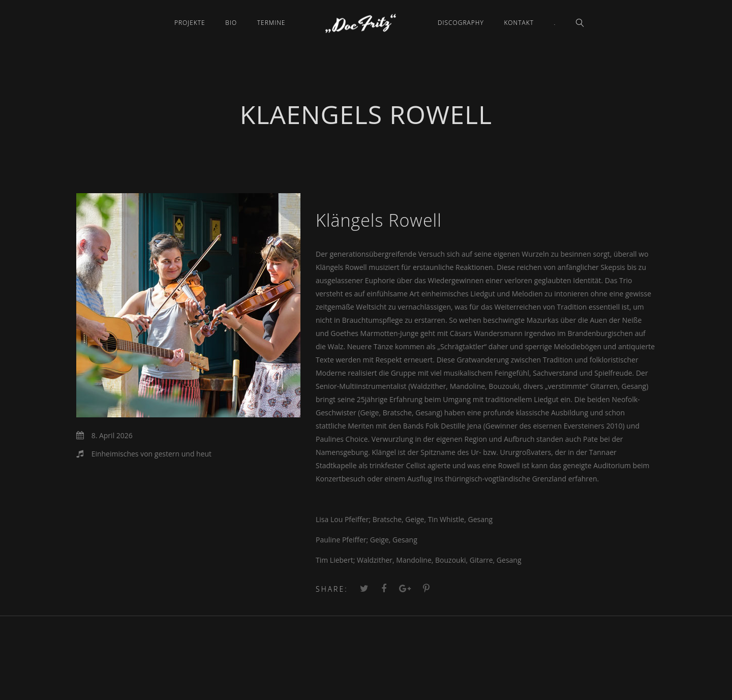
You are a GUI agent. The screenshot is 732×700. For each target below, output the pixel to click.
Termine (271, 23)
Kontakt (519, 23)
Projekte (190, 23)
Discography (461, 23)
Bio (231, 23)
